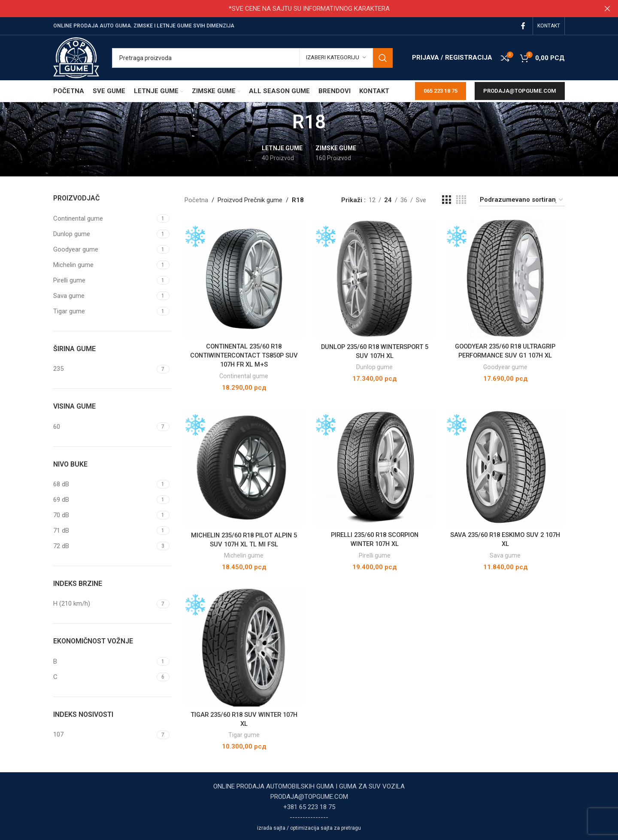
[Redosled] (522, 200)
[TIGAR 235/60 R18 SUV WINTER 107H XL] (244, 647)
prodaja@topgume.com (520, 91)
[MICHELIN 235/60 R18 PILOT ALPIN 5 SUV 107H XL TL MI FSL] (244, 467)
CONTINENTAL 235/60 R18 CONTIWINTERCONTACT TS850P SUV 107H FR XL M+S (243, 355)
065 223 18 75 (441, 91)
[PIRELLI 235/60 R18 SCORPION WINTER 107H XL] (375, 467)
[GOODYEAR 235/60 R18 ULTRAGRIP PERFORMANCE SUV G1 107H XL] (506, 279)
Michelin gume (243, 555)
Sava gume (506, 555)
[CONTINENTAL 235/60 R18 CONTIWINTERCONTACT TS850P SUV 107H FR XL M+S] (244, 279)
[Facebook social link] (523, 26)
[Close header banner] (607, 9)
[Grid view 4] (461, 200)
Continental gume (244, 375)
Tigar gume (243, 735)
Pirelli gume (374, 555)
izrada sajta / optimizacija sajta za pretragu (309, 828)
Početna (196, 200)
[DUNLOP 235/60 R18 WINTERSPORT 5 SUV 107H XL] (375, 279)
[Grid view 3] (446, 200)
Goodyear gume (506, 366)
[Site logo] (76, 57)
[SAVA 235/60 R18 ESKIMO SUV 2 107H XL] (506, 467)
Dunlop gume (375, 366)
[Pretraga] (252, 58)
